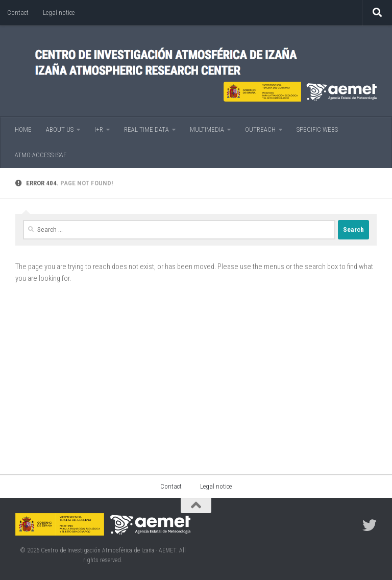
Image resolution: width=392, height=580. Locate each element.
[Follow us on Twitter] (370, 525)
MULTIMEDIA (207, 129)
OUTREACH (260, 129)
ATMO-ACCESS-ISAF (41, 155)
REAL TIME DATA (146, 129)
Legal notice (59, 13)
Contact (18, 13)
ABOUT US (60, 129)
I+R (99, 129)
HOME (23, 129)
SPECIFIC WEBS (317, 129)
